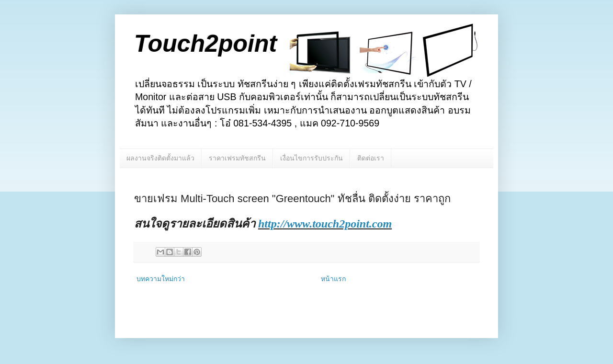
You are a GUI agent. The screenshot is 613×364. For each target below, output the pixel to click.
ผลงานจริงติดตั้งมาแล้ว (160, 158)
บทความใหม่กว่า (161, 279)
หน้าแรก (333, 279)
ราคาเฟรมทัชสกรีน (237, 158)
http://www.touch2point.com (325, 224)
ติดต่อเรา (371, 158)
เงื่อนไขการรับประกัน (312, 158)
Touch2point (205, 44)
